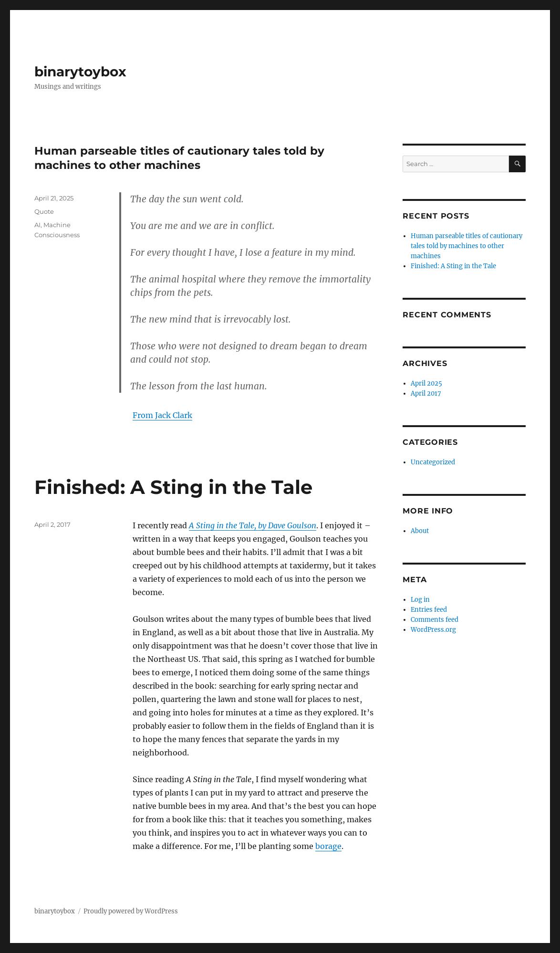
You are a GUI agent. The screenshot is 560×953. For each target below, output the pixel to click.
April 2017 (426, 393)
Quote (44, 211)
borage (328, 846)
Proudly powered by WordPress (131, 911)
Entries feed (429, 610)
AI (37, 225)
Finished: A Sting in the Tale (173, 487)
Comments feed (435, 620)
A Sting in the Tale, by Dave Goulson (253, 525)
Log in (420, 600)
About (420, 531)
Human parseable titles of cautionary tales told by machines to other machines (467, 246)
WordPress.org (433, 630)
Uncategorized (433, 462)
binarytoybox (80, 72)
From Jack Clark (162, 415)
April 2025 (426, 383)
